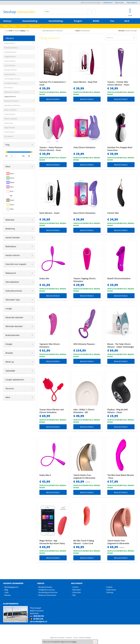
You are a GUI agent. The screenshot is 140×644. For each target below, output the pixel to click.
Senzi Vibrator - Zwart (49, 213)
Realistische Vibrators (11, 101)
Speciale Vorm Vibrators (12, 105)
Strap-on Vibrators (11, 110)
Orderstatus (111, 590)
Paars (12, 187)
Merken (8, 595)
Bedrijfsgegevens (11, 587)
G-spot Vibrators (10, 65)
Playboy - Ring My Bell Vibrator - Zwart (117, 411)
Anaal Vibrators (10, 43)
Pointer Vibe (113, 213)
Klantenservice (107, 3)
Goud (12, 205)
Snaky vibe (44, 278)
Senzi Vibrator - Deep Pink (85, 82)
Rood (12, 174)
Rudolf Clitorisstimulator (119, 278)
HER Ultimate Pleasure (84, 344)
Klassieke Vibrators (11, 70)
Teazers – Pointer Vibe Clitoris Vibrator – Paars (118, 83)
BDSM (96, 21)
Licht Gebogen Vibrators (12, 79)
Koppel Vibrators (10, 74)
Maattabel (77, 590)
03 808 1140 (37, 619)
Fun (112, 21)
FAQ (74, 595)
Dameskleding (30, 21)
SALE (127, 21)
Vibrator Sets (9, 123)
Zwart (12, 200)
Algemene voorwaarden (57, 638)
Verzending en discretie (48, 592)
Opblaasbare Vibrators (12, 92)
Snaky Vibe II (45, 475)
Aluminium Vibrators (11, 48)
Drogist (78, 21)
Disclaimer (69, 638)
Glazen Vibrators (10, 61)
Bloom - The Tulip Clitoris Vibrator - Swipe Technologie (121, 345)
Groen (12, 178)
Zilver (12, 209)
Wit (11, 196)
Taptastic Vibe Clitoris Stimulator (50, 345)
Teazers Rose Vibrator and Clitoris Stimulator (52, 411)
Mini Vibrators (9, 88)
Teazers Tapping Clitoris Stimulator (84, 280)
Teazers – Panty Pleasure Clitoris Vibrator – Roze (51, 149)
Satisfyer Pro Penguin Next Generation (120, 149)
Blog (6, 590)
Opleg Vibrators (10, 96)
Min (7, 156)
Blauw (12, 182)
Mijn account (119, 3)
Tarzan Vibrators (10, 114)
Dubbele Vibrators (10, 52)
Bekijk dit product (53, 99)
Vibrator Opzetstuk (11, 119)
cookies (74, 642)
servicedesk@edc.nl (39, 621)
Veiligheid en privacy (47, 590)
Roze (12, 191)
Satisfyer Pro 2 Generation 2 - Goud (53, 83)
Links (7, 592)
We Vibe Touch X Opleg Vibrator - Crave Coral (84, 542)
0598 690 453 (37, 616)
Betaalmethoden (45, 587)
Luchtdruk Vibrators (11, 83)
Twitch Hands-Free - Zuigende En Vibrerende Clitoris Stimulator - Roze (119, 542)
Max (23, 156)
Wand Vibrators (10, 132)
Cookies (109, 587)
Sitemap (110, 592)
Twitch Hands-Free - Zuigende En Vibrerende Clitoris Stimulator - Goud (85, 477)
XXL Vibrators (9, 136)
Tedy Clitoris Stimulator (84, 147)
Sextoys (8, 21)
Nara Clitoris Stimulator (84, 213)
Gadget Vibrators (10, 57)
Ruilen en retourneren (47, 595)
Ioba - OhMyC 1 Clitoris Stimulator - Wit (84, 411)
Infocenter (77, 592)
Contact (76, 587)
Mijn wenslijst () (131, 3)
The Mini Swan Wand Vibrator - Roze (121, 476)
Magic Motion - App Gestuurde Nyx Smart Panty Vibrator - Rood (52, 542)
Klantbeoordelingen (85, 638)
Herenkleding (56, 21)
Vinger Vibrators (10, 128)
